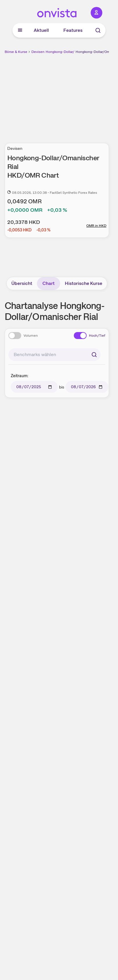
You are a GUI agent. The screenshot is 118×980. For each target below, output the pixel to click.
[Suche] (98, 30)
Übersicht (22, 283)
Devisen (38, 52)
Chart (49, 283)
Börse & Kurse (16, 52)
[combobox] (54, 355)
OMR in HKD (96, 226)
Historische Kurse (84, 283)
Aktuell (41, 30)
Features (73, 30)
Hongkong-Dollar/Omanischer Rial (73, 52)
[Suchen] (94, 355)
